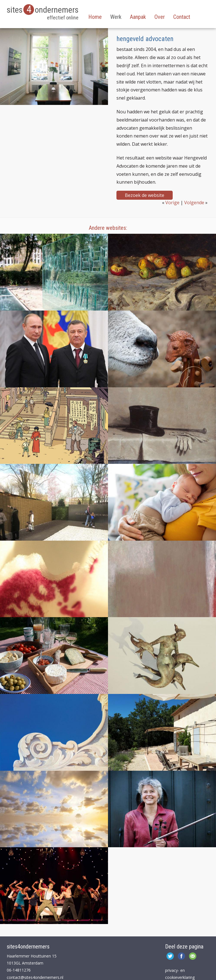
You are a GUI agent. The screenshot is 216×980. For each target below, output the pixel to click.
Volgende (194, 203)
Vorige (172, 203)
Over (160, 17)
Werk (116, 17)
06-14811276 (19, 970)
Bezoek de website (145, 195)
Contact (182, 17)
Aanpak (138, 17)
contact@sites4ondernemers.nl (35, 977)
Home (95, 17)
